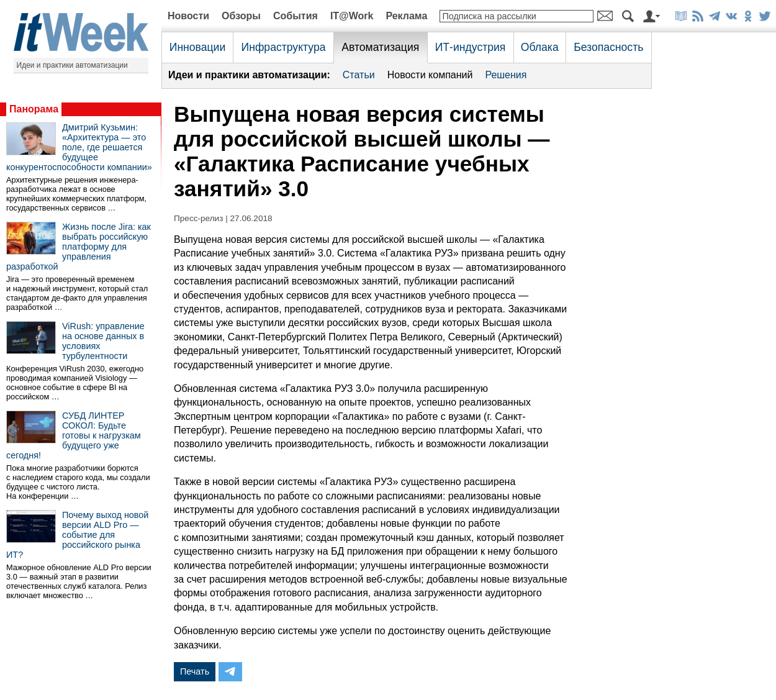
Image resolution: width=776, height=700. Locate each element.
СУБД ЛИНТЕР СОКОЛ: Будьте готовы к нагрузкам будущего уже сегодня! (74, 435)
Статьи (359, 75)
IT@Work (352, 16)
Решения (506, 75)
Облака (540, 47)
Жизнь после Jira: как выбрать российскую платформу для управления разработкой (79, 247)
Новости (188, 16)
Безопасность (608, 47)
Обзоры (241, 16)
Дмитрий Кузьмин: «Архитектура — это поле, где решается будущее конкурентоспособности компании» (79, 147)
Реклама (406, 16)
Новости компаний (430, 75)
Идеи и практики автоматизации (72, 65)
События (296, 16)
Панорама (34, 109)
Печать (195, 671)
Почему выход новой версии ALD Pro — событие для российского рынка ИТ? (77, 535)
